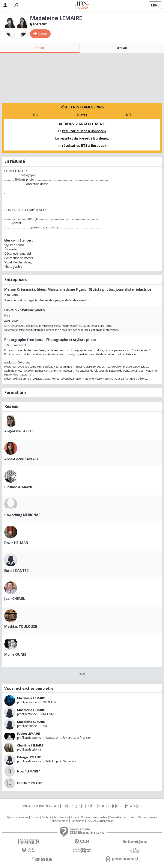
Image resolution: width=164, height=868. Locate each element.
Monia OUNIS (15, 654)
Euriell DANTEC (16, 571)
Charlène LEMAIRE (30, 745)
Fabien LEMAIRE (28, 733)
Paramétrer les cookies (122, 817)
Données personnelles (94, 817)
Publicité (46, 817)
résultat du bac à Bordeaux (84, 131)
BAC (35, 115)
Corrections (77, 821)
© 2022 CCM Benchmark (100, 821)
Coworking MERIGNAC (22, 515)
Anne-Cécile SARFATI (21, 459)
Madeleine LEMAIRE (31, 698)
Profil (40, 48)
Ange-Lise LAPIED (18, 431)
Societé (75, 817)
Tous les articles (59, 821)
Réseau (122, 48)
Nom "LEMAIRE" (29, 771)
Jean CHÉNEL (14, 599)
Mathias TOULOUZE (20, 626)
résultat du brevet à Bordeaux (84, 138)
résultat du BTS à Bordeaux (84, 146)
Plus (82, 673)
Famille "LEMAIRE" (30, 783)
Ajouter (43, 33)
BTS (129, 115)
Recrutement (61, 817)
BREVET (82, 115)
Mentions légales (147, 817)
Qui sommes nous (17, 817)
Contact (35, 817)
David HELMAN (16, 543)
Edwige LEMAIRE (29, 757)
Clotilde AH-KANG (19, 487)
